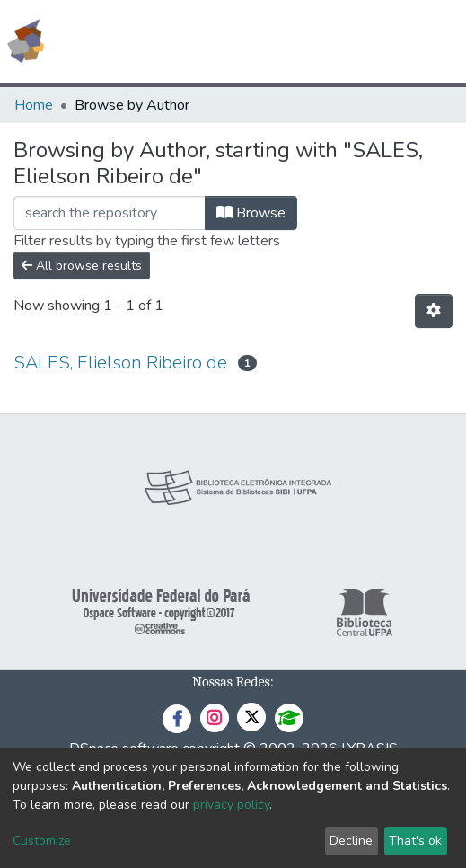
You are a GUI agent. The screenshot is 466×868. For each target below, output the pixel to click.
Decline (351, 841)
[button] (348, 41)
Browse (251, 213)
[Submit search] (322, 41)
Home (34, 105)
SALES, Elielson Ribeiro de (120, 363)
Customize (42, 841)
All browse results (82, 266)
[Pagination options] (434, 311)
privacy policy (231, 805)
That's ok (415, 841)
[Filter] (110, 213)
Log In (385, 41)
